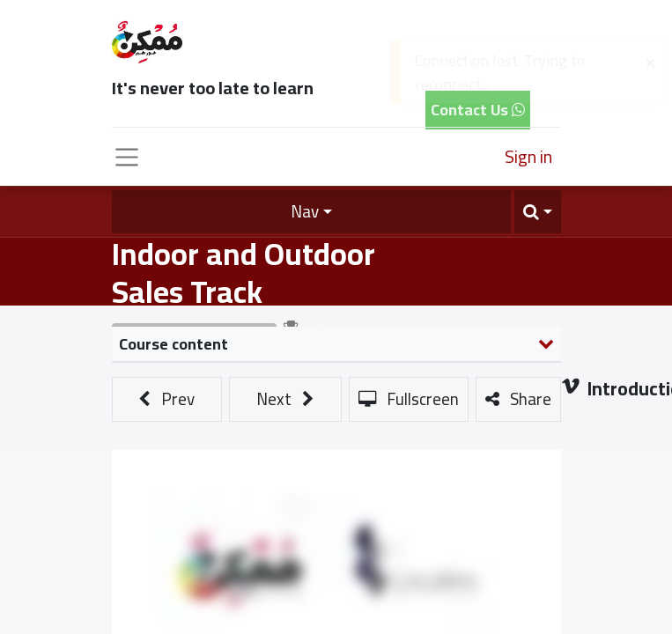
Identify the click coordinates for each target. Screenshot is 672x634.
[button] (538, 212)
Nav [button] (305, 211)
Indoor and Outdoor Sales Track (244, 272)
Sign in (528, 156)
